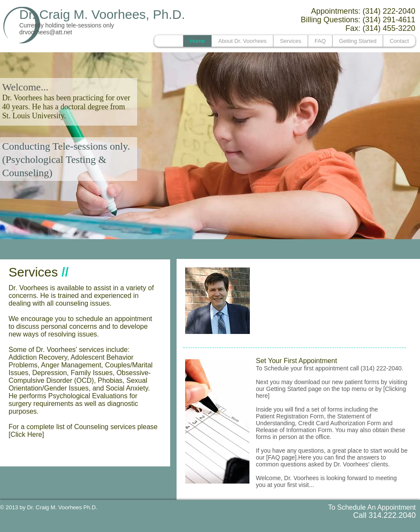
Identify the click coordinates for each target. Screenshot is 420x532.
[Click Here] (26, 434)
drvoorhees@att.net (46, 32)
